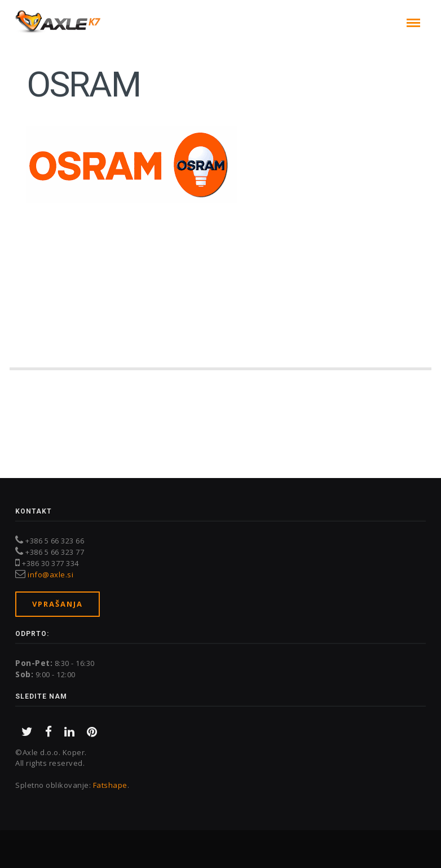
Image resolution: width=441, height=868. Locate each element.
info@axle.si (50, 575)
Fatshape (110, 785)
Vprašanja (58, 604)
